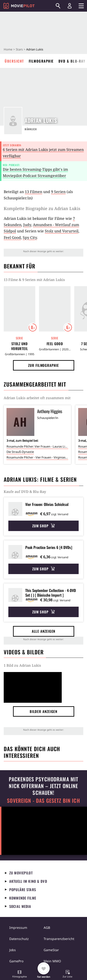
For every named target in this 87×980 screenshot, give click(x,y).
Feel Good (12, 237)
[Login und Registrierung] (70, 6)
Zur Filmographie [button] (43, 365)
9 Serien (58, 192)
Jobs (13, 950)
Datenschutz (19, 939)
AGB (47, 928)
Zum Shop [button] (43, 526)
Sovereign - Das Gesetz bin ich (43, 801)
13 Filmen (34, 192)
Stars (19, 49)
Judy (27, 225)
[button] (19, 974)
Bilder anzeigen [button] (44, 711)
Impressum (18, 928)
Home (8, 49)
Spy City (30, 237)
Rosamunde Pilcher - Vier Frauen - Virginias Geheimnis (37, 457)
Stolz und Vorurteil (62, 231)
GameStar (51, 950)
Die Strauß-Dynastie (20, 452)
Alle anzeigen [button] (44, 631)
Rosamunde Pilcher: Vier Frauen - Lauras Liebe (37, 446)
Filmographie (41, 61)
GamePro (16, 961)
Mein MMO (52, 961)
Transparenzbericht (59, 939)
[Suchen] (58, 6)
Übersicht (14, 61)
